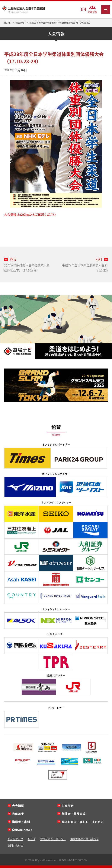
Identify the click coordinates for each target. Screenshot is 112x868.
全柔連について (22, 830)
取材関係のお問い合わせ (84, 839)
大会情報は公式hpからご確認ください (30, 214)
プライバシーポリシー (53, 839)
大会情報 (18, 806)
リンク (32, 839)
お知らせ (68, 806)
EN (83, 9)
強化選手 (18, 814)
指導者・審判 (21, 822)
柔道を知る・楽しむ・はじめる (83, 822)
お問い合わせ (15, 845)
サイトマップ (15, 839)
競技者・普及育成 (74, 814)
